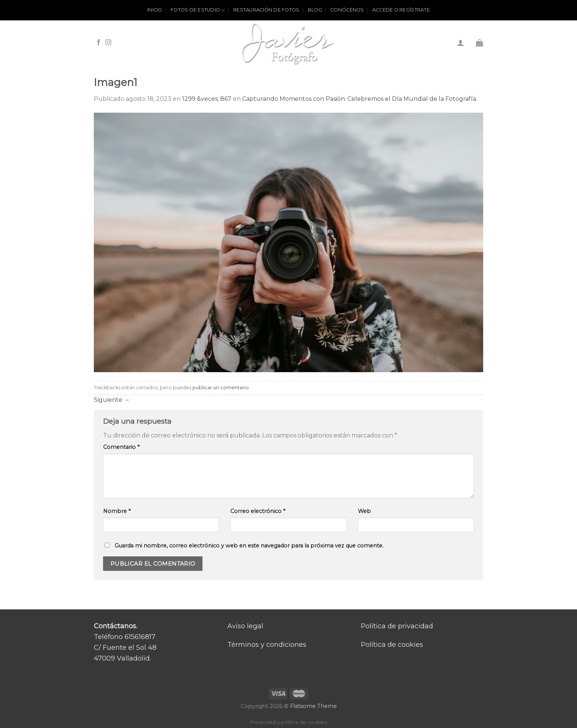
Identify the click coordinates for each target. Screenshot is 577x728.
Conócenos (347, 10)
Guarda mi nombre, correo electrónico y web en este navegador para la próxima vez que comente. (249, 546)
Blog (315, 10)
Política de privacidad (397, 626)
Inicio (155, 10)
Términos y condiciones (267, 645)
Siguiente (112, 400)
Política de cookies (392, 645)
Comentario (121, 447)
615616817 (140, 637)
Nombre (117, 511)
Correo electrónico (258, 511)
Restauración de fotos (266, 10)
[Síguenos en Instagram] (108, 43)
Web (364, 511)
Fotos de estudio (198, 10)
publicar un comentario (221, 388)
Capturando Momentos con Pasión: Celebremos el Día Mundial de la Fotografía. (360, 99)
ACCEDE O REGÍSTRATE (401, 10)
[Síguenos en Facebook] (99, 43)
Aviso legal (245, 626)
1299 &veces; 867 (207, 99)
